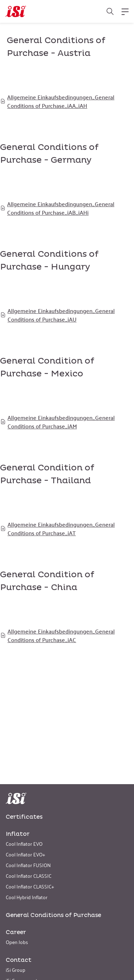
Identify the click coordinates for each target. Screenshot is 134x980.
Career (16, 932)
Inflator (18, 834)
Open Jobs (17, 942)
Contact (19, 960)
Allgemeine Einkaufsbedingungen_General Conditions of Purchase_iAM (57, 422)
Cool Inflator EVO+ (25, 854)
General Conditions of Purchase (53, 915)
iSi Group (16, 969)
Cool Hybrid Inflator (27, 897)
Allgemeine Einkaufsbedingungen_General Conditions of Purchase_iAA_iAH (57, 101)
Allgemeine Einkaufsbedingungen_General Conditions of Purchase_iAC (57, 635)
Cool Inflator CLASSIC (29, 875)
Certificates (24, 817)
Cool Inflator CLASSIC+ (30, 886)
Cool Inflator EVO (24, 843)
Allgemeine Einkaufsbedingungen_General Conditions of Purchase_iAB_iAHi (57, 208)
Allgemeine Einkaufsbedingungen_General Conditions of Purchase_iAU (57, 315)
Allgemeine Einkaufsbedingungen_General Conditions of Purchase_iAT (57, 528)
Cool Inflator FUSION (28, 865)
